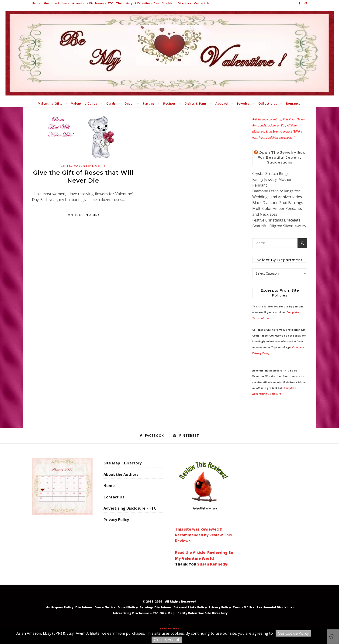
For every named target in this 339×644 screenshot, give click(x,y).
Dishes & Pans (195, 103)
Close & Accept (167, 640)
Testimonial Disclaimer (275, 607)
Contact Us (202, 3)
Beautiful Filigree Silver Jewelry (279, 226)
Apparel (222, 103)
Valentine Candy (84, 103)
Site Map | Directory (176, 3)
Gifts (66, 166)
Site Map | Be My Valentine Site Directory (194, 613)
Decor (129, 103)
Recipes (169, 103)
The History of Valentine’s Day (137, 3)
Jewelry (243, 103)
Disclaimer (84, 607)
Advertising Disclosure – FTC (93, 3)
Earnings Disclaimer (156, 607)
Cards (111, 103)
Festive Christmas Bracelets (276, 220)
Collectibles (268, 103)
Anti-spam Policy (60, 607)
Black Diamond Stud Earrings (278, 203)
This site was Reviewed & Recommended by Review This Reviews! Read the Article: (204, 506)
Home (36, 3)
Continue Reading (83, 215)
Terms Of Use (244, 607)
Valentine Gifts (50, 103)
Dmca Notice (105, 607)
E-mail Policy (128, 607)
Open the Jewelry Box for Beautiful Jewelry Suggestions (281, 157)
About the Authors (56, 3)
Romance (293, 103)
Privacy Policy (116, 520)
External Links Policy (190, 607)
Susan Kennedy (212, 564)
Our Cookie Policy (293, 633)
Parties (149, 103)
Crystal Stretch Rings (270, 174)
